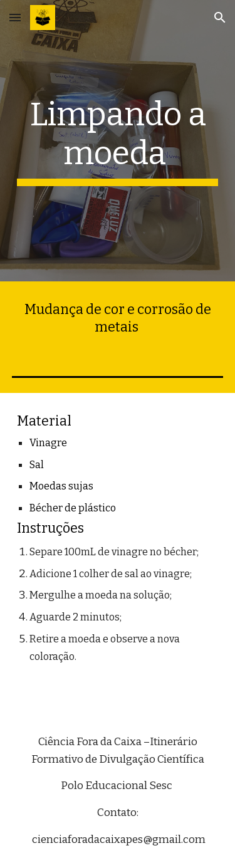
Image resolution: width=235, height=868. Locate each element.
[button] (15, 17)
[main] (118, 141)
